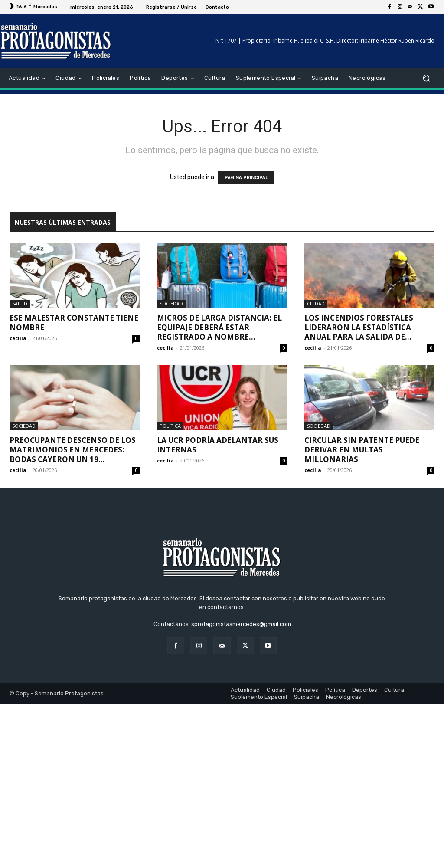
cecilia (18, 338)
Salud (20, 303)
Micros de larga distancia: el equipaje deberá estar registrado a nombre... (219, 327)
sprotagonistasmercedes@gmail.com (241, 624)
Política (170, 426)
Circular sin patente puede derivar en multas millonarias (362, 450)
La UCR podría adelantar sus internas (218, 445)
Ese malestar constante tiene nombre (74, 323)
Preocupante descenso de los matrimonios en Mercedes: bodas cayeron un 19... (73, 450)
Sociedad (171, 303)
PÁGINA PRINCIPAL (246, 178)
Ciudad (316, 303)
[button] (426, 78)
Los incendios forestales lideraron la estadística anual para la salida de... (359, 327)
